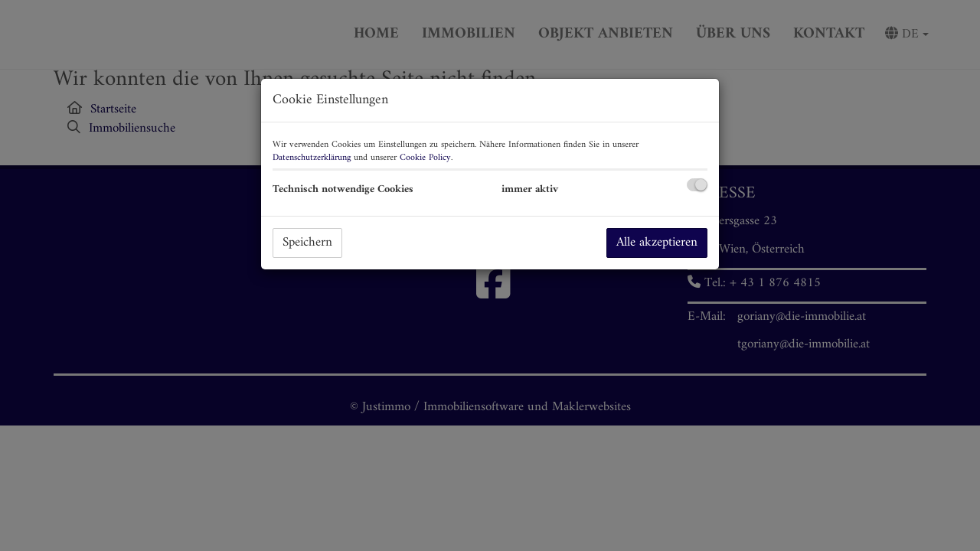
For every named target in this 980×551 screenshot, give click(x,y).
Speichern (307, 243)
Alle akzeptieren (657, 243)
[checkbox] (697, 185)
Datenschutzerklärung (312, 158)
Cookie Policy (425, 158)
